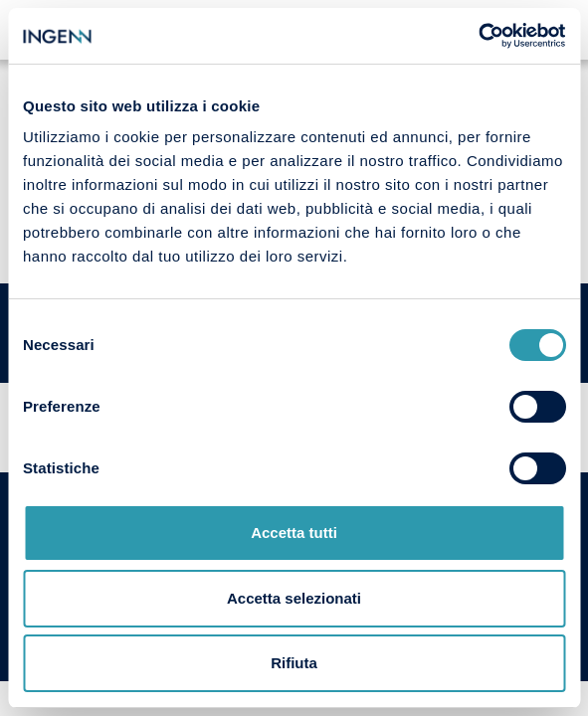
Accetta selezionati (294, 598)
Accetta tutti (294, 533)
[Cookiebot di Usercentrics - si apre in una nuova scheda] (478, 36)
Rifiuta (294, 663)
